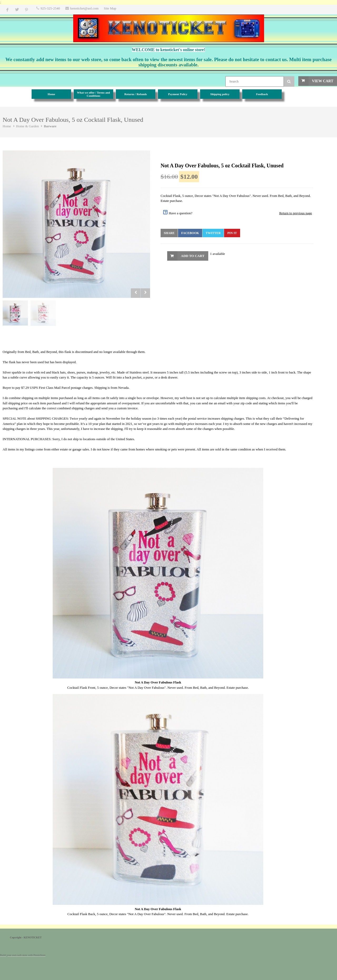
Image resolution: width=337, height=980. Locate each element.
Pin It (232, 233)
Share (169, 233)
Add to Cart (193, 256)
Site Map (110, 8)
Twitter (213, 233)
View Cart (323, 81)
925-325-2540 (50, 8)
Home (7, 126)
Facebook (190, 233)
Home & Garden (28, 126)
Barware (50, 126)
